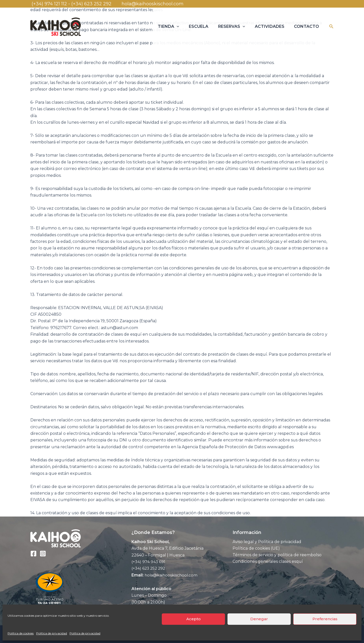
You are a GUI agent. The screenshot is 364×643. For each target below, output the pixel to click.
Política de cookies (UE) (256, 548)
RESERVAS (236, 27)
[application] (184, 27)
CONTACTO (308, 26)
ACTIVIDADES (272, 26)
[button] (331, 27)
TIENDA (176, 27)
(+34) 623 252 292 (96, 4)
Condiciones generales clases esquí (268, 562)
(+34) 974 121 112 (49, 4)
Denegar (259, 619)
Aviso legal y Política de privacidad (267, 542)
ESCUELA (204, 26)
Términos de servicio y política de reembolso (277, 555)
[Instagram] (43, 554)
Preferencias (325, 619)
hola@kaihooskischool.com (152, 4)
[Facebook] (33, 554)
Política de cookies (21, 633)
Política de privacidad (52, 633)
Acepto (194, 619)
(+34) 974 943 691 (149, 562)
